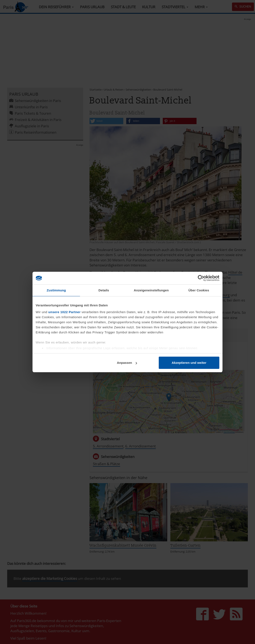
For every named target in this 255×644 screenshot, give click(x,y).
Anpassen (127, 363)
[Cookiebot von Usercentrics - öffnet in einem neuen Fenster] (201, 278)
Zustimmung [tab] (56, 290)
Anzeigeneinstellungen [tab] (151, 290)
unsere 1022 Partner (64, 312)
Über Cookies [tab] (199, 290)
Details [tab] (104, 290)
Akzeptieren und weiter (189, 363)
